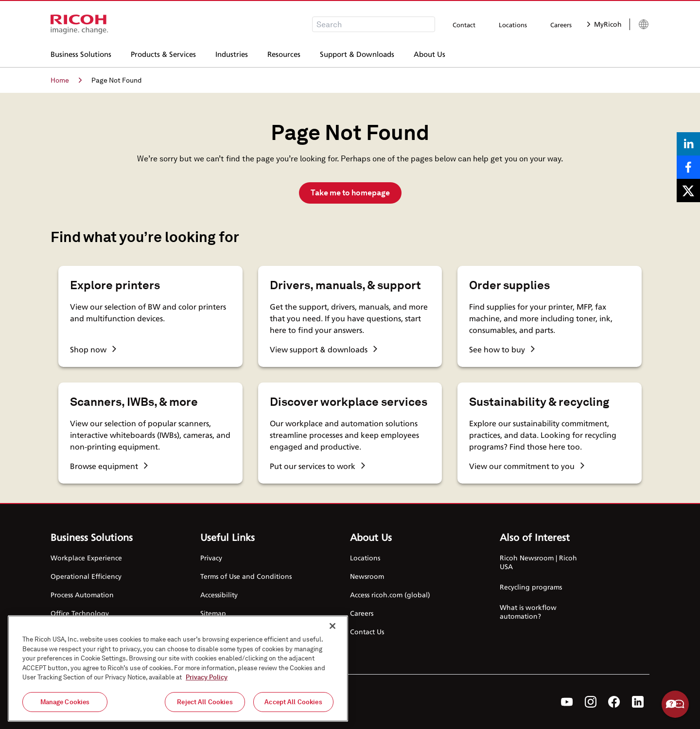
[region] (178, 672)
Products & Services (163, 53)
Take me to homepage (350, 193)
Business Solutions (81, 53)
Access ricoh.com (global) (390, 595)
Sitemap (213, 613)
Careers (561, 25)
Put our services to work (317, 466)
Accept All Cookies (293, 706)
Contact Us (367, 632)
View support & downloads (324, 349)
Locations (513, 25)
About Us (429, 53)
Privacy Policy (207, 681)
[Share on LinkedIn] (688, 144)
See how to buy (502, 349)
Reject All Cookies (205, 706)
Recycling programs (531, 587)
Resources (284, 53)
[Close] (332, 630)
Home (66, 80)
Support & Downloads (357, 53)
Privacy (211, 558)
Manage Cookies (65, 706)
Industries (232, 53)
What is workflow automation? (528, 612)
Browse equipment (109, 466)
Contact (464, 25)
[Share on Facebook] (688, 167)
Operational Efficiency (86, 576)
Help (675, 704)
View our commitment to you (527, 466)
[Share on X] (688, 191)
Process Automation (82, 595)
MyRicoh (604, 24)
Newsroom (367, 576)
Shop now (93, 349)
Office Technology (80, 613)
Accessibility (219, 595)
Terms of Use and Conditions (246, 576)
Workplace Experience (86, 558)
